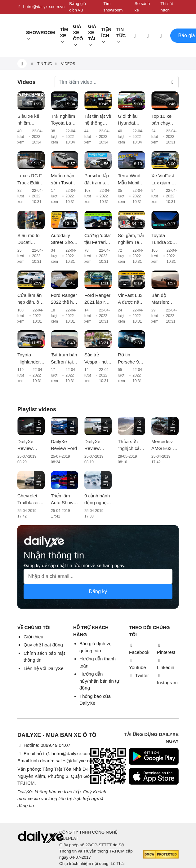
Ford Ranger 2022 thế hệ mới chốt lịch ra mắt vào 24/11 (64, 299)
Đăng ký (98, 591)
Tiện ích (106, 32)
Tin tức (121, 32)
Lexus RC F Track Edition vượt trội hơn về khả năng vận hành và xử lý (31, 180)
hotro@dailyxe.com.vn (41, 7)
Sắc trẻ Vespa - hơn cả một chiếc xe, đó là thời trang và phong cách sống (98, 359)
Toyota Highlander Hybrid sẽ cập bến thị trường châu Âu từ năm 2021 (30, 359)
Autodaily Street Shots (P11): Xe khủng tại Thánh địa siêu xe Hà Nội (64, 239)
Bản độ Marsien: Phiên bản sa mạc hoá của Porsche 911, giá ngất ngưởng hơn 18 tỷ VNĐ (165, 299)
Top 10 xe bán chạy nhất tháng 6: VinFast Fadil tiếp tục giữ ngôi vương (165, 120)
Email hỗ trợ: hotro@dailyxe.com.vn (57, 753)
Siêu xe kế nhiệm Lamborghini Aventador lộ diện (31, 120)
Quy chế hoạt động (43, 645)
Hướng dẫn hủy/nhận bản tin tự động (99, 681)
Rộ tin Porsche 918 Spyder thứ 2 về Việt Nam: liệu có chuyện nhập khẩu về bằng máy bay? (131, 359)
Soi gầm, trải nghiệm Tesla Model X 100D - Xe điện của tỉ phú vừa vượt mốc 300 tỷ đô (131, 239)
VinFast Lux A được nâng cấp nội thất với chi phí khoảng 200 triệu (131, 299)
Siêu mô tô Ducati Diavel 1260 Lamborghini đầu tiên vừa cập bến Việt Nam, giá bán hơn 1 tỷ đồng (30, 239)
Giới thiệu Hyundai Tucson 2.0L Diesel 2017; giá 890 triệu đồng (131, 120)
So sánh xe (142, 7)
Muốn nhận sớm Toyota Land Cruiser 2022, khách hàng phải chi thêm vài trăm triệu (64, 180)
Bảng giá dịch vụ (78, 7)
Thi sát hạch (167, 7)
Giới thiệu (33, 637)
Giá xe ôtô (78, 32)
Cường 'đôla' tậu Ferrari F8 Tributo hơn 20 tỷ (98, 239)
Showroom (40, 32)
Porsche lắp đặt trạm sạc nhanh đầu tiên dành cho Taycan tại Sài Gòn (97, 180)
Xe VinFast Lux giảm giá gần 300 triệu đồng (165, 180)
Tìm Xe (64, 32)
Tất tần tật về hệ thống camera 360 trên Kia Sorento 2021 (98, 120)
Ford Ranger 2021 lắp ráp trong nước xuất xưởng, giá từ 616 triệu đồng (97, 299)
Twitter (139, 675)
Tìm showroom (113, 7)
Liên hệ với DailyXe (44, 668)
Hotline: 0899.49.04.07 (44, 745)
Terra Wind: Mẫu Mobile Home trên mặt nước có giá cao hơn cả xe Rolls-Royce (131, 180)
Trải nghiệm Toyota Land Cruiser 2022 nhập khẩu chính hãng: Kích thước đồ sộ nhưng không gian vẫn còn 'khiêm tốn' (64, 120)
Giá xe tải (92, 32)
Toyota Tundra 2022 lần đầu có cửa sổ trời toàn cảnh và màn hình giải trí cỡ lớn (165, 239)
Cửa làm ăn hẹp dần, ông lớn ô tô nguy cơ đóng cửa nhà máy (31, 299)
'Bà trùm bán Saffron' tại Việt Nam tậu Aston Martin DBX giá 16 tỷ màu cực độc (64, 359)
